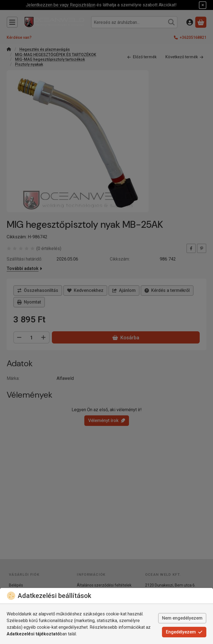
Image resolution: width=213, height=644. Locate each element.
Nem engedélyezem (182, 618)
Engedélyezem (184, 632)
